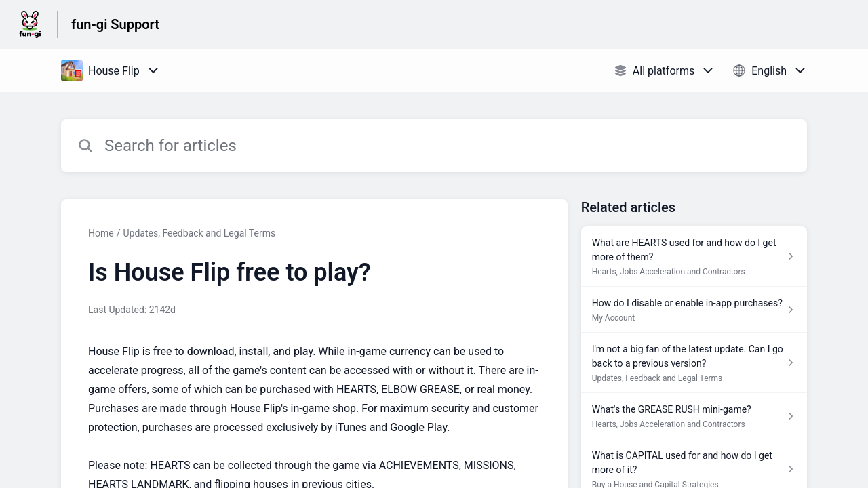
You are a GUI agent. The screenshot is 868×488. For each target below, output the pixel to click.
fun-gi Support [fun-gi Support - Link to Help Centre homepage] (115, 24)
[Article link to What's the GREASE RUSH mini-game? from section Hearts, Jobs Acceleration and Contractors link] (694, 416)
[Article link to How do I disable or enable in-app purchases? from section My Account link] (694, 310)
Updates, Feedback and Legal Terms (199, 233)
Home (101, 233)
